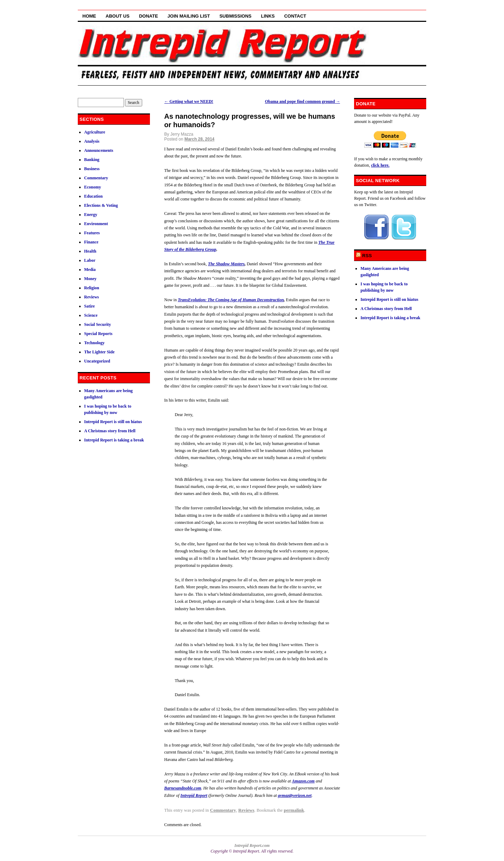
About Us (118, 16)
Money (90, 279)
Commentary (223, 810)
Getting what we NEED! (189, 101)
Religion (92, 288)
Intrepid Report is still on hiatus (113, 422)
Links (268, 16)
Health (90, 251)
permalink (294, 810)
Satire (89, 306)
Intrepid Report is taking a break (114, 440)
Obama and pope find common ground (303, 101)
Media (90, 270)
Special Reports (98, 334)
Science (91, 315)
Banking (92, 160)
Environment (96, 224)
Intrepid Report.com (252, 845)
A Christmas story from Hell (110, 431)
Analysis (92, 141)
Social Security (97, 324)
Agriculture (95, 132)
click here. (380, 165)
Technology (94, 343)
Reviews (246, 810)
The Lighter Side (99, 352)
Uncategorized (97, 361)
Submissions (235, 16)
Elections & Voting (101, 205)
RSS (367, 256)
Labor (90, 260)
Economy (93, 187)
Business (92, 169)
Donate (149, 16)
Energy (91, 215)
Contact (295, 16)
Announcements (99, 150)
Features (92, 233)
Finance (91, 242)
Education (93, 196)
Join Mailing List (189, 16)
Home (89, 16)
